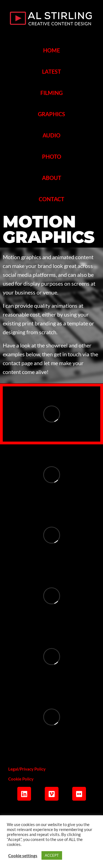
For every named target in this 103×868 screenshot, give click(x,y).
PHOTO (52, 156)
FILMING (51, 93)
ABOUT (52, 178)
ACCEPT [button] (52, 855)
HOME (51, 50)
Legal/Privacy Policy (27, 769)
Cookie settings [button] (23, 856)
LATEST (51, 71)
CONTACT (51, 199)
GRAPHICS (51, 114)
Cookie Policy (21, 779)
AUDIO (51, 135)
